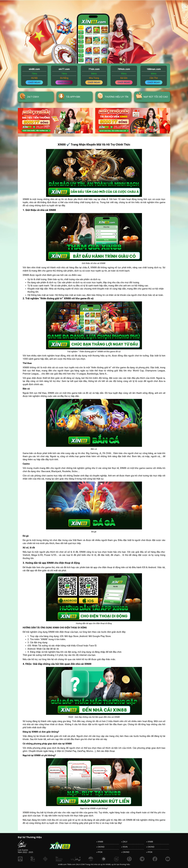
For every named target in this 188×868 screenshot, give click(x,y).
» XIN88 (100, 842)
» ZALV (124, 842)
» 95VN (124, 847)
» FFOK (99, 852)
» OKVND (100, 847)
